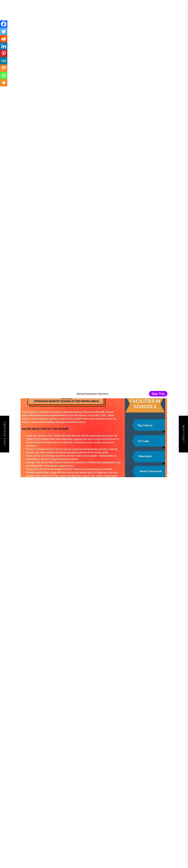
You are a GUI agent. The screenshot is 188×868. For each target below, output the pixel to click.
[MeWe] (4, 61)
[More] (4, 83)
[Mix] (4, 68)
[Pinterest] (4, 53)
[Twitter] (4, 31)
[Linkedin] (4, 46)
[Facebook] (4, 24)
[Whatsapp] (4, 75)
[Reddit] (4, 39)
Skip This (158, 394)
